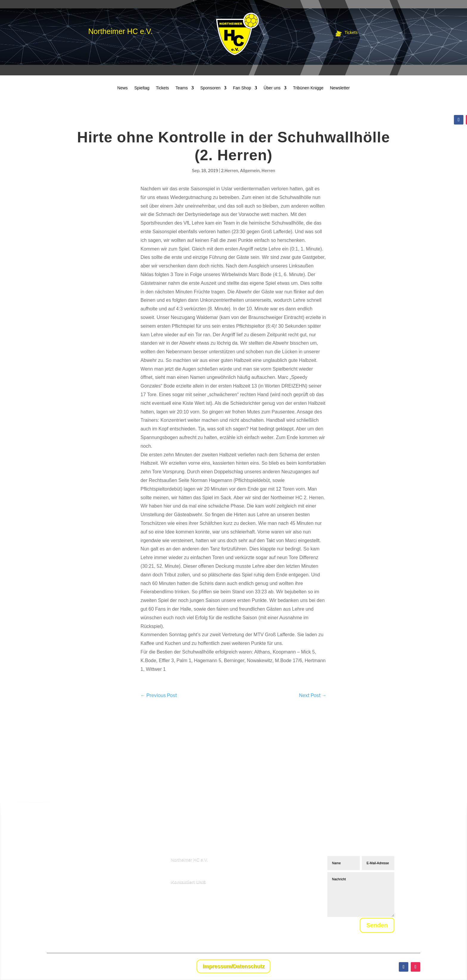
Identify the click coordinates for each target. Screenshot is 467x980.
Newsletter (340, 88)
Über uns (272, 88)
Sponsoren (211, 88)
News (123, 88)
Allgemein (250, 171)
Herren (268, 171)
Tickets (162, 88)
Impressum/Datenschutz (233, 966)
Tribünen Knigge (308, 88)
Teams (182, 88)
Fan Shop (242, 88)
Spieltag (142, 88)
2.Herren (229, 171)
